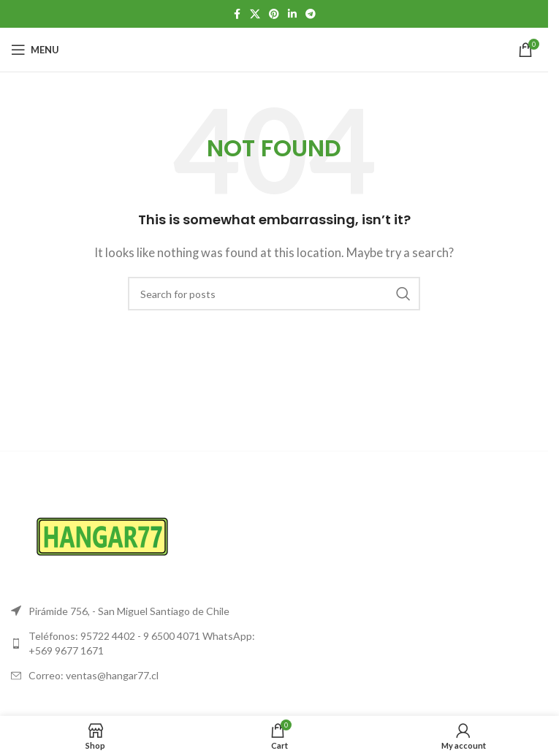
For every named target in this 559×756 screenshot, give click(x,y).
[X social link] (255, 14)
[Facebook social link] (237, 14)
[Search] (274, 294)
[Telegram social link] (311, 14)
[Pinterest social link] (274, 14)
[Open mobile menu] (35, 50)
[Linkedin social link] (292, 14)
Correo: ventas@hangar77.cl (94, 675)
